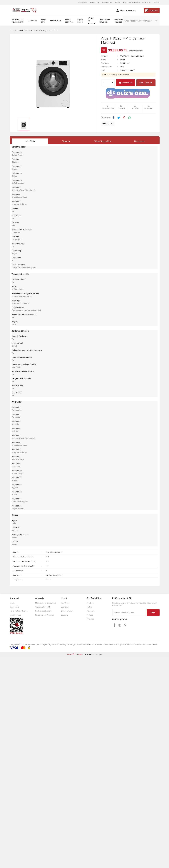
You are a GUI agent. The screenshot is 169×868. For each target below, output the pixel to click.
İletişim (157, 3)
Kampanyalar (107, 3)
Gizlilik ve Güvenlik (43, 607)
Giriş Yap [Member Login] (132, 11)
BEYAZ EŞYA (125, 56)
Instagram (91, 611)
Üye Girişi (65, 607)
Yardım (118, 3)
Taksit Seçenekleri (103, 141)
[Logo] (23, 10)
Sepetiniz (65, 615)
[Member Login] (118, 11)
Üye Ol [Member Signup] (124, 11)
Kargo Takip (95, 3)
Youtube (90, 615)
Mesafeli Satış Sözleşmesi (45, 603)
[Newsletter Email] (129, 612)
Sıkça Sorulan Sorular (131, 3)
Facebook (90, 603)
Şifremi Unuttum (67, 611)
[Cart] (152, 11)
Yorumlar (66, 141)
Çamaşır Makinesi (137, 56)
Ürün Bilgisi (30, 141)
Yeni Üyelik (65, 603)
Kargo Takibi (14, 607)
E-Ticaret (79, 655)
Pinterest (90, 619)
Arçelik (123, 60)
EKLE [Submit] (153, 612)
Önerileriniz (139, 141)
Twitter (89, 607)
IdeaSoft (71, 654)
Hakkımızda (147, 3)
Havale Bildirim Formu (19, 611)
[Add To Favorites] (108, 108)
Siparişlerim (83, 3)
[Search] (141, 21)
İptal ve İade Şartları (43, 611)
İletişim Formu (15, 615)
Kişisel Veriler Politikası (44, 615)
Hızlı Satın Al (146, 83)
